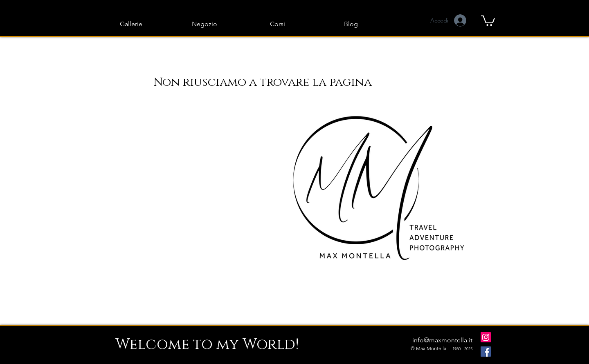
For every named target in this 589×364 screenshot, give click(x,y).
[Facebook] (486, 352)
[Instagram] (486, 337)
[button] (488, 20)
